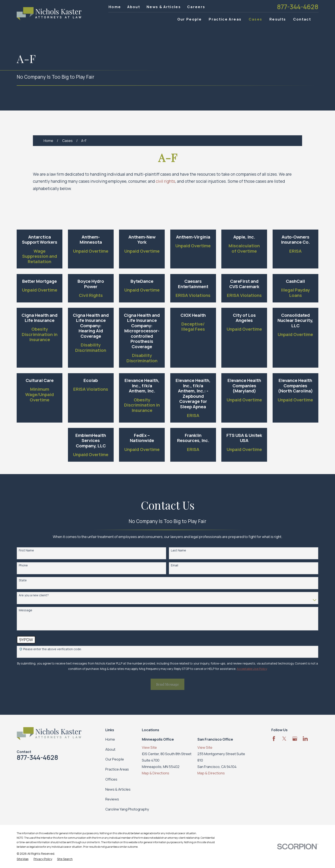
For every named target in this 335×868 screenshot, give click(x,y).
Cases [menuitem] (256, 19)
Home (115, 7)
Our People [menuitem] (190, 19)
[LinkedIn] (305, 739)
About (134, 7)
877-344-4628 (298, 7)
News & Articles (164, 7)
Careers (196, 7)
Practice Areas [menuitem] (225, 19)
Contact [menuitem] (302, 19)
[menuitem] (23, 859)
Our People (115, 759)
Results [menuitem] (278, 19)
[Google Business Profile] (295, 739)
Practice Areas (117, 769)
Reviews (112, 799)
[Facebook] (274, 739)
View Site (149, 747)
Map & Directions (156, 773)
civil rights (165, 181)
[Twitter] (284, 739)
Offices (111, 779)
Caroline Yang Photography (127, 809)
